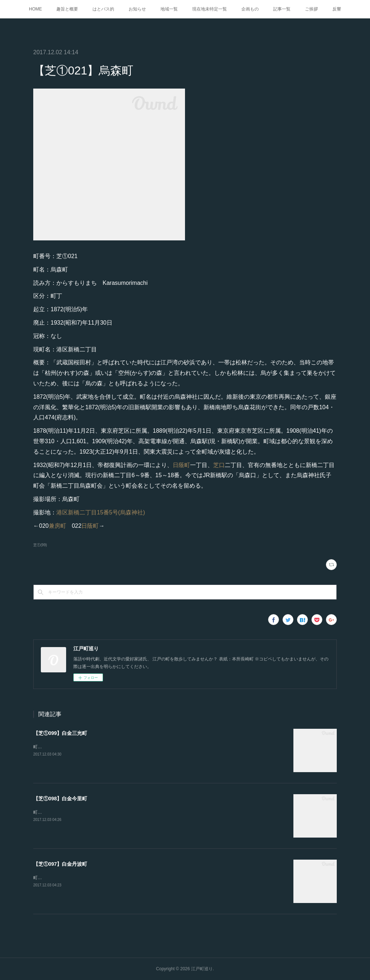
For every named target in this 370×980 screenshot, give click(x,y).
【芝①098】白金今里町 (60, 799)
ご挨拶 (311, 9)
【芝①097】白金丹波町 (60, 864)
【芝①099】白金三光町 (60, 733)
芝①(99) (40, 545)
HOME (35, 9)
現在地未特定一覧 (210, 9)
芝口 (219, 465)
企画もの (250, 9)
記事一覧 (282, 9)
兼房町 (57, 526)
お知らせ (137, 9)
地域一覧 (169, 9)
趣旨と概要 (67, 9)
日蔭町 (181, 465)
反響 (337, 9)
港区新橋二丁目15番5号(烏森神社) (101, 512)
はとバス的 (103, 9)
